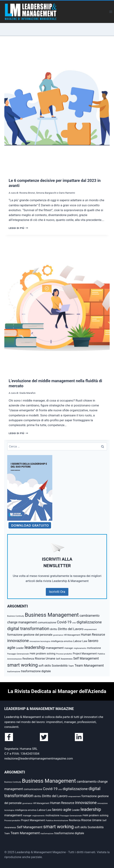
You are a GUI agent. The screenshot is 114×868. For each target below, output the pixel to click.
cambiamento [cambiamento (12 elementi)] (90, 616)
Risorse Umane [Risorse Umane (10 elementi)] (45, 658)
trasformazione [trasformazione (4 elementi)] (14, 672)
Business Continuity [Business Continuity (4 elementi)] (16, 616)
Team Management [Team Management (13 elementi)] (89, 666)
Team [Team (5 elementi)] (71, 666)
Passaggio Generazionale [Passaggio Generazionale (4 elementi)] (18, 654)
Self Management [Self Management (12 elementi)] (86, 658)
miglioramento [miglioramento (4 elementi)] (80, 648)
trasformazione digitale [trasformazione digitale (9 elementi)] (36, 671)
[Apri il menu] (111, 12)
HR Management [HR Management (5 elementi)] (72, 635)
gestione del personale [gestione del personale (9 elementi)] (38, 635)
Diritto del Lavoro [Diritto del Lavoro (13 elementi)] (71, 629)
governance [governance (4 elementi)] (58, 635)
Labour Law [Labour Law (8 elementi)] (80, 641)
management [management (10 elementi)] (55, 648)
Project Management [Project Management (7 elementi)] (85, 654)
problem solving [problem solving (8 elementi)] (46, 654)
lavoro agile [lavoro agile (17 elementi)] (62, 810)
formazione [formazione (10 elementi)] (15, 635)
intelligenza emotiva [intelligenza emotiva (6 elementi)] (62, 641)
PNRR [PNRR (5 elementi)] (32, 654)
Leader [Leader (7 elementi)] (20, 648)
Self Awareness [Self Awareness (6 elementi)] (64, 659)
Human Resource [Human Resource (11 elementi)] (93, 635)
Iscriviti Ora (57, 592)
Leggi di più (18, 228)
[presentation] (57, 108)
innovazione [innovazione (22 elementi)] (18, 641)
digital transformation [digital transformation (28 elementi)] (28, 629)
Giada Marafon (27, 393)
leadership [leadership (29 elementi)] (35, 647)
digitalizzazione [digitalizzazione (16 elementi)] (89, 622)
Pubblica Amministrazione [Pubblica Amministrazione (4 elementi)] (57, 821)
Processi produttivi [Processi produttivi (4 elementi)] (64, 654)
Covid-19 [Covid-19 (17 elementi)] (64, 622)
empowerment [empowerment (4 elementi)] (90, 629)
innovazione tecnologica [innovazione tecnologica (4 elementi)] (40, 641)
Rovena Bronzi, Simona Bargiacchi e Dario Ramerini (47, 193)
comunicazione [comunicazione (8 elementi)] (47, 622)
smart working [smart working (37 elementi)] (22, 665)
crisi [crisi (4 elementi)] (74, 623)
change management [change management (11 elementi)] (22, 622)
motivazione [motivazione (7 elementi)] (94, 648)
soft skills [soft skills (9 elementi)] (45, 666)
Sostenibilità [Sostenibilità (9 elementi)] (60, 666)
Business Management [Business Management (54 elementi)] (52, 615)
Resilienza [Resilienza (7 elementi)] (28, 659)
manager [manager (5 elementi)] (69, 648)
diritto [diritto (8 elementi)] (54, 629)
